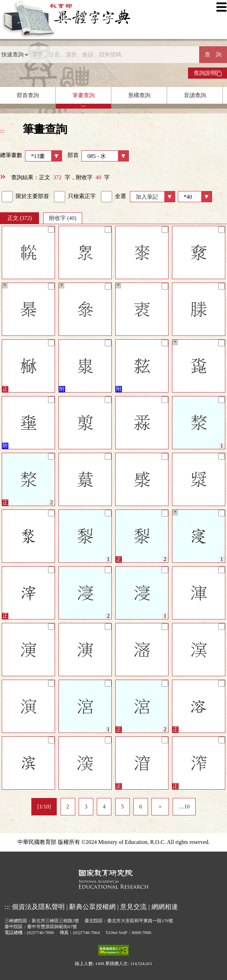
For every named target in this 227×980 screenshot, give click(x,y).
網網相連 (165, 907)
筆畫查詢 (84, 95)
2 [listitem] (68, 807)
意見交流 (133, 907)
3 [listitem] (86, 807)
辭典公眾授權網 (92, 907)
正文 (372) (20, 218)
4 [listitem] (104, 807)
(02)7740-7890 (41, 933)
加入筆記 (147, 197)
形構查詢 (139, 95)
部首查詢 (28, 95)
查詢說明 (208, 73)
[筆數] (195, 197)
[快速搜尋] (114, 55)
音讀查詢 (195, 95)
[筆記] (51, 230)
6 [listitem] (141, 807)
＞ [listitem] (160, 807)
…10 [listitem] (184, 807)
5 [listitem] (123, 807)
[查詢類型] (15, 55)
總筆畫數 (31, 156)
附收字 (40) (63, 218)
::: (2, 131)
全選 (113, 197)
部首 (98, 156)
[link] (7, 197)
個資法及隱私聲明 (38, 907)
